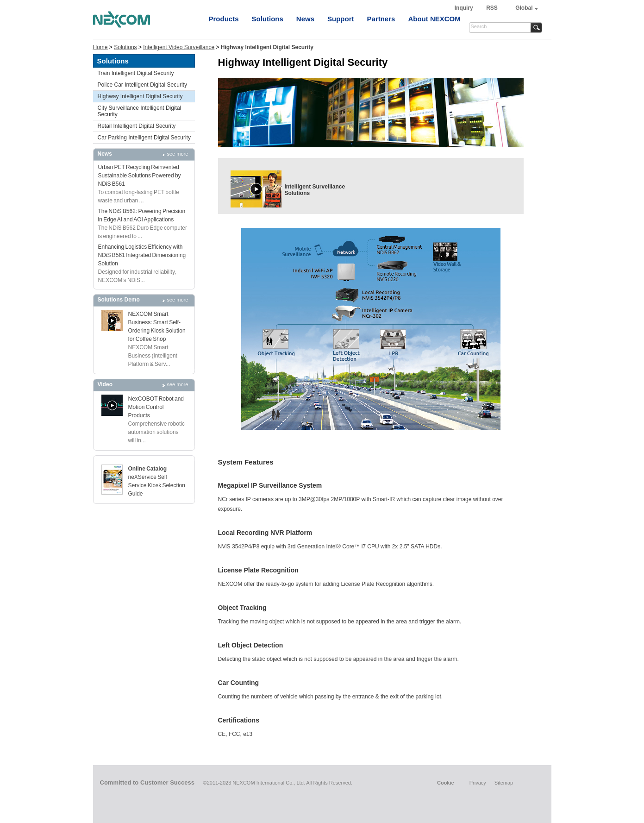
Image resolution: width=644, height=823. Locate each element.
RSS (492, 8)
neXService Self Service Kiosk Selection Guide (157, 485)
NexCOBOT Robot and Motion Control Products (156, 407)
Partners (381, 19)
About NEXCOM (434, 19)
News (305, 19)
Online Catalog (148, 469)
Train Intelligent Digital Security (136, 73)
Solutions (268, 19)
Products (224, 19)
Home (100, 47)
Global (524, 8)
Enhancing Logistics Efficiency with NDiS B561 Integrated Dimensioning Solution (142, 255)
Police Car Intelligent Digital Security (142, 85)
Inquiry (465, 8)
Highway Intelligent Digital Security (140, 96)
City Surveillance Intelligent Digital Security (140, 111)
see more (178, 154)
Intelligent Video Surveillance (179, 47)
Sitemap (504, 783)
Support (341, 19)
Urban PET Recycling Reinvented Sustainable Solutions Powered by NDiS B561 (140, 176)
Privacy (478, 783)
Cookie (446, 783)
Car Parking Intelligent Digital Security (144, 138)
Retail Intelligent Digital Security (137, 126)
